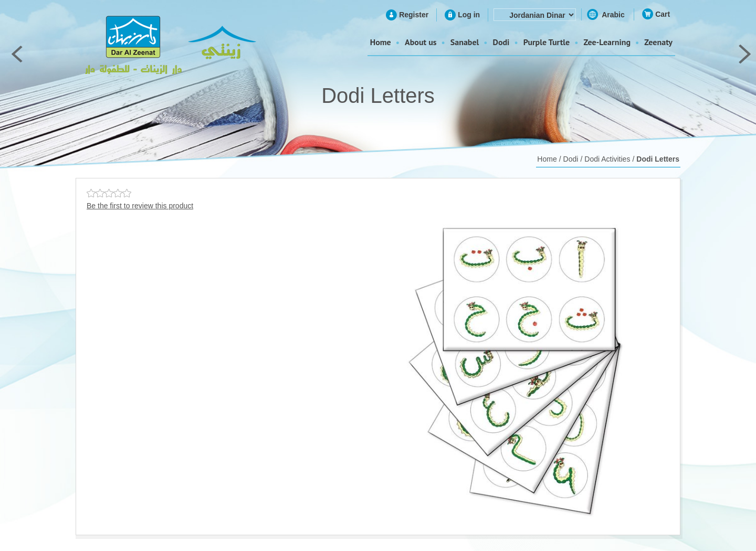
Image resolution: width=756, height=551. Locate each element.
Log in (469, 15)
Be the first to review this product (140, 206)
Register (414, 15)
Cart (663, 14)
